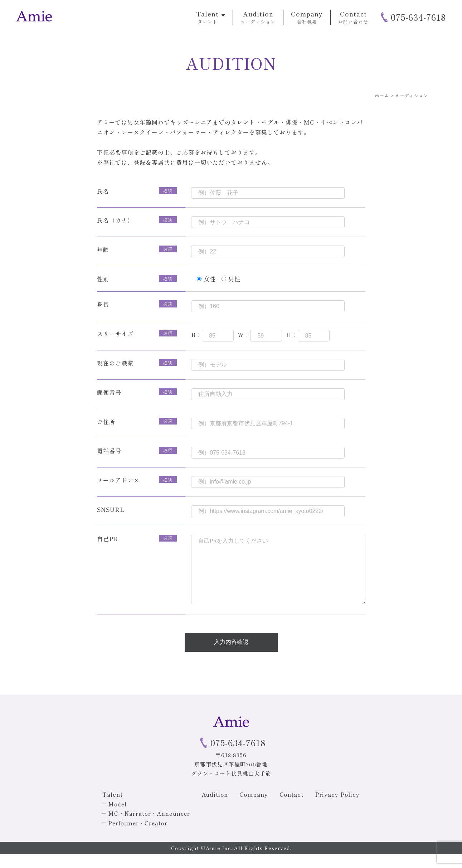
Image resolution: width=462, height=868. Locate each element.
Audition (215, 809)
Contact (291, 809)
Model (117, 818)
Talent (113, 809)
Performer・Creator (138, 837)
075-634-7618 (418, 17)
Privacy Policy (337, 809)
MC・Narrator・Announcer (149, 828)
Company (254, 809)
